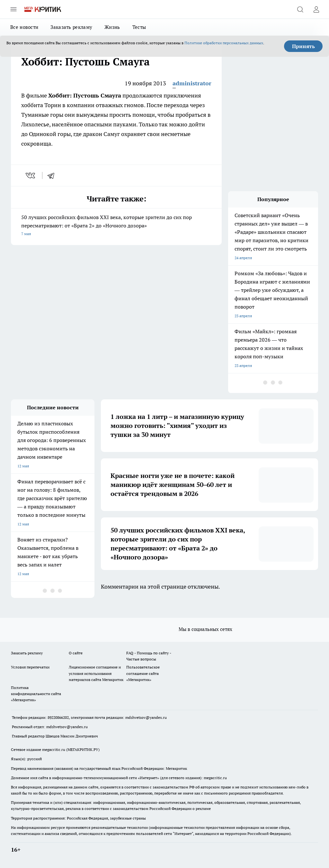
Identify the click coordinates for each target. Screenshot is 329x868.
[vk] (31, 175)
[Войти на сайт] (316, 9)
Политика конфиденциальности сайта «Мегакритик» (36, 694)
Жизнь (112, 27)
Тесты (139, 27)
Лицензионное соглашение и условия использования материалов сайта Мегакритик (96, 673)
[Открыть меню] (13, 9)
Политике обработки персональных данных (224, 43)
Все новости (24, 27)
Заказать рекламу (71, 27)
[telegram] (53, 175)
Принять (303, 46)
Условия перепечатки (30, 667)
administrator (192, 83)
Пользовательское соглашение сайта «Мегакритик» (143, 673)
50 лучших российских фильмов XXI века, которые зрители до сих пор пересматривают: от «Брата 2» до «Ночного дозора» (116, 226)
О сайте (76, 653)
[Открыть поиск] (300, 9)
